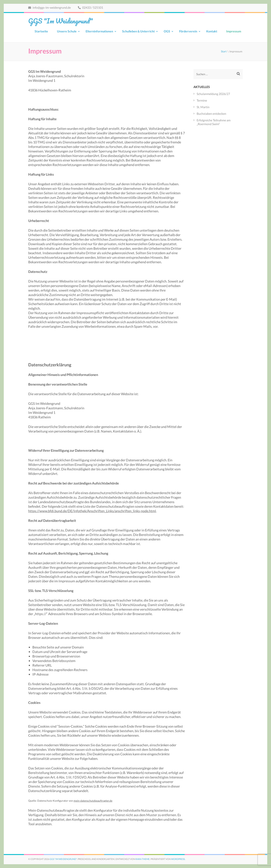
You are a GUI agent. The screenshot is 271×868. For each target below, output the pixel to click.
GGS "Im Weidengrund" (61, 21)
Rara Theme (143, 859)
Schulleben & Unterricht (138, 31)
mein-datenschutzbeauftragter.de (93, 801)
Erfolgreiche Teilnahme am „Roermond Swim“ (214, 122)
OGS (167, 31)
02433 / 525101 (91, 7)
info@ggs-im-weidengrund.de (49, 7)
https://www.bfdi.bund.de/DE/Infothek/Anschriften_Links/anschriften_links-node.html (92, 511)
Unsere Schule (67, 31)
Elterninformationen (99, 31)
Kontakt (212, 31)
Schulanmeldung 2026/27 (213, 94)
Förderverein (188, 31)
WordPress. (178, 859)
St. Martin (203, 107)
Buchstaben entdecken (211, 114)
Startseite (41, 31)
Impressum (234, 31)
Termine (202, 100)
